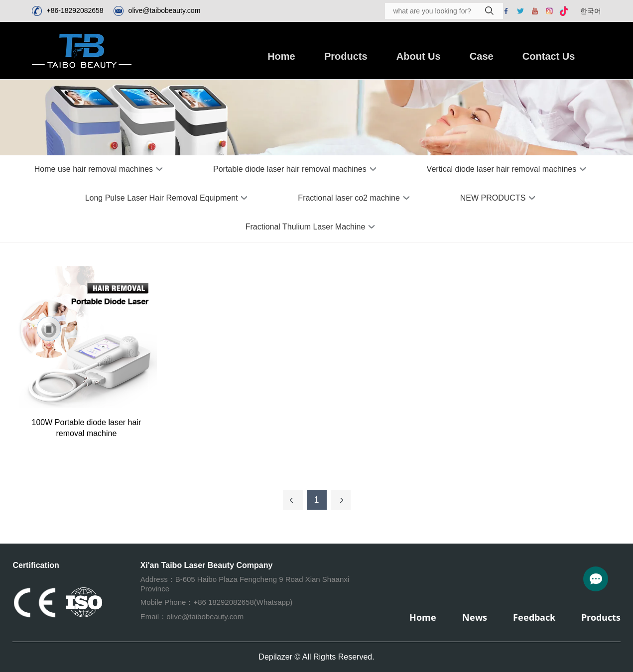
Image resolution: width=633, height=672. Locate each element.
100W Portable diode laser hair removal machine (87, 428)
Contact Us (549, 56)
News (475, 617)
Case (482, 56)
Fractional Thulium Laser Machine (306, 227)
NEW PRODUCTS (493, 198)
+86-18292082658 (75, 10)
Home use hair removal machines (94, 169)
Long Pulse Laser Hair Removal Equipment (162, 198)
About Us (419, 56)
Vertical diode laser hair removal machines (502, 169)
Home (281, 56)
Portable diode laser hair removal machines (290, 169)
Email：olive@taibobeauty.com (192, 616)
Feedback (534, 617)
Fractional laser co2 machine (349, 198)
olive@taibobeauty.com (165, 10)
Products (346, 56)
